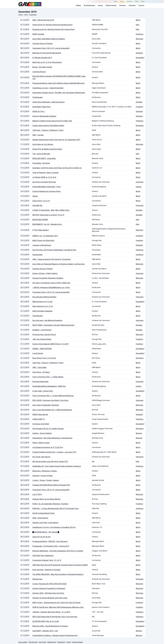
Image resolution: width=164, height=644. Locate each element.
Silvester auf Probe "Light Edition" (46, 523)
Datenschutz (52, 642)
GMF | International (40, 518)
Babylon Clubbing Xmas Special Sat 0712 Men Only (52, 121)
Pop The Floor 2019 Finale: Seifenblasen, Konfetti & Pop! (54, 250)
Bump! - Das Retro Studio (42, 67)
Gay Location (23, 642)
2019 (26, 15)
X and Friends (38, 353)
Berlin (138, 20)
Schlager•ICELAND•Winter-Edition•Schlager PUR (51, 485)
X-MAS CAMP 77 (39, 419)
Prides (115, 1)
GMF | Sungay (38, 135)
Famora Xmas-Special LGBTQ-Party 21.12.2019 (51, 344)
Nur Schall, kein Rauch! (41, 457)
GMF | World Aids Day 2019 (43, 20)
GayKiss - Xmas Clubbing (42, 433)
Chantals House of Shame (43, 43)
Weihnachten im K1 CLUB (42, 302)
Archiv (21, 15)
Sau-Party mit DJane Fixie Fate (44, 182)
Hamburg (140, 34)
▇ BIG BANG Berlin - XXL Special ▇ (46, 532)
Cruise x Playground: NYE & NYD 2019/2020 (49, 584)
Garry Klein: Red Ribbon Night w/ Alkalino (49, 39)
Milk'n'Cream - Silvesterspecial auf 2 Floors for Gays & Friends (56, 603)
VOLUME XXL (37, 205)
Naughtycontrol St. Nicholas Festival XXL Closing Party (54, 29)
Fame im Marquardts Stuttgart (44, 116)
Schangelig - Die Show (41, 163)
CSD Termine (33, 642)
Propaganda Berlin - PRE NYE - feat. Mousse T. (50, 541)
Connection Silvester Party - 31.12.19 (47, 560)
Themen (123, 5)
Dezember (33, 15)
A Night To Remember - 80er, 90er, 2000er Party (51, 210)
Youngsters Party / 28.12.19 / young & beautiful (51, 490)
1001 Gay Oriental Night (42, 339)
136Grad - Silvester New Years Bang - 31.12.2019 (51, 612)
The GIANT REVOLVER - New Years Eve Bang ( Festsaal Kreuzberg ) (58, 574)
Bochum (139, 438)
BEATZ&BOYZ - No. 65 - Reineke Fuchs (47, 224)
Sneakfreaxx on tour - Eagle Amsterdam (48, 88)
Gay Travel (42, 642)
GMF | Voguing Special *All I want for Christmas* (52, 259)
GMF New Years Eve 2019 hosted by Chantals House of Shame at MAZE (60, 565)
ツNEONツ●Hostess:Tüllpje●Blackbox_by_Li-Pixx (51, 287)
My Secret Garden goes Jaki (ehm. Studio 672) (50, 461)
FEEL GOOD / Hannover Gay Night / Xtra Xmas (50, 400)
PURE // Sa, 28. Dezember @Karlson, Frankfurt (50, 504)
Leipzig (139, 187)
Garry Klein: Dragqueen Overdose (46, 405)
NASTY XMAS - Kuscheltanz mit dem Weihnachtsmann (53, 325)
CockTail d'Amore (39, 72)
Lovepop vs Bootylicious (42, 245)
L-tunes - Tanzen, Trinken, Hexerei (46, 480)
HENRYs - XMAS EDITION (42, 349)
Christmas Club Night (41, 424)
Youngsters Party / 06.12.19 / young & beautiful (51, 48)
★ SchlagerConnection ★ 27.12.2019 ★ (48, 447)
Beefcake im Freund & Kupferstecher (47, 53)
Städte (78, 5)
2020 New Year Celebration (43, 555)
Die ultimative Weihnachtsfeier (44, 297)
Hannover (140, 182)
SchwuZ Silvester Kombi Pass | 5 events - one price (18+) (54, 452)
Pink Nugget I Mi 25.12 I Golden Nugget (48, 429)
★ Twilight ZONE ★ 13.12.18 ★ (44, 177)
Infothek (132, 5)
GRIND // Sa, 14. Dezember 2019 (45, 236)
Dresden (139, 102)
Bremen (139, 433)
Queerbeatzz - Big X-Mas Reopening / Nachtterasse (52, 438)
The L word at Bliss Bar (41, 154)
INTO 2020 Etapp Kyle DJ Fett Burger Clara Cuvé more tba (55, 617)
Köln (138, 25)
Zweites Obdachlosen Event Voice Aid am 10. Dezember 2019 (56, 140)
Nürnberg (140, 125)
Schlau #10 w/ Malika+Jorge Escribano (47, 149)
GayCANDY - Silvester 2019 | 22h (45, 631)
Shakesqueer (37, 255)
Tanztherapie (37, 97)
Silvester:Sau (37, 579)
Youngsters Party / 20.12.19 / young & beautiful (51, 292)
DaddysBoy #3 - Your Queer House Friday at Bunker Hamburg (57, 466)
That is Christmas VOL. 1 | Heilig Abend (48, 377)
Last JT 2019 (37, 494)
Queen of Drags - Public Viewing (45, 273)
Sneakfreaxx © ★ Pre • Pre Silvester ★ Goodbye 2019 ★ (54, 527)
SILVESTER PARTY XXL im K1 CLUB (46, 621)
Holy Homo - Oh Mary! (41, 372)
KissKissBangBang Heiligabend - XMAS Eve (49, 386)
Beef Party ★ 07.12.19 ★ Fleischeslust (47, 62)
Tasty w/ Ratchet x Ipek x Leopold (45, 173)
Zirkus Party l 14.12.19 (41, 201)
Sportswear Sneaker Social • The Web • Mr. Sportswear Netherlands (59, 93)
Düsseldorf (140, 58)
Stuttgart (139, 53)
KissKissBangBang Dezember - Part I (47, 187)
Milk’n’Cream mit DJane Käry (43, 240)
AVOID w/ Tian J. (39, 111)
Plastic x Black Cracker (41, 443)
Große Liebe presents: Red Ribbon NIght (48, 125)
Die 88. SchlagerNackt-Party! (44, 513)
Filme (137, 1)
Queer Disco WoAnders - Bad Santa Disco (49, 102)
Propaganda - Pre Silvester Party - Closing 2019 (51, 546)
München (139, 39)
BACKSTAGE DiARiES (40, 220)
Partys (122, 1)
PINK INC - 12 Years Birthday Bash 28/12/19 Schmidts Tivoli (56, 508)
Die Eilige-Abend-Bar (40, 382)
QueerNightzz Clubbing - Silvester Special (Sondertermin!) (55, 635)
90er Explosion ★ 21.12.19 (43, 306)
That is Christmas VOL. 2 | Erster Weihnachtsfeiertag (53, 396)
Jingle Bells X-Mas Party (42, 107)
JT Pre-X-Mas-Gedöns (41, 230)
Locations (129, 1)
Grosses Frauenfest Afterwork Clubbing (48, 278)
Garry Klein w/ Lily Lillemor (43, 144)
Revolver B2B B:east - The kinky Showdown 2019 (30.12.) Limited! (58, 551)
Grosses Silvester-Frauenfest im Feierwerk (49, 588)
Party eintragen (78, 642)
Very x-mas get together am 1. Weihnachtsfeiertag (52, 410)
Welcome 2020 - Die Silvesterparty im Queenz (50, 626)
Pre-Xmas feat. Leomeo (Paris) (44, 334)
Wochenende (111, 5)
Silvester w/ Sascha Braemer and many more (50, 598)
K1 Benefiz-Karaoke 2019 (42, 58)
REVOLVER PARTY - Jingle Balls (44, 158)
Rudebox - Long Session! (42, 330)
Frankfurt (139, 107)
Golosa (35, 196)
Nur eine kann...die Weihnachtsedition (47, 320)
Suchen (141, 5)
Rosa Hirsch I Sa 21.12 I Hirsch (44, 358)
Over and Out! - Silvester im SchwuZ (46, 570)
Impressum (61, 642)
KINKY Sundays (38, 34)
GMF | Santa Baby (39, 367)
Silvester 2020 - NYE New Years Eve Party (48, 593)
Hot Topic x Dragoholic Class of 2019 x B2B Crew (51, 283)
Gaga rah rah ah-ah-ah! (41, 537)
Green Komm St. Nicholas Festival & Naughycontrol (52, 25)
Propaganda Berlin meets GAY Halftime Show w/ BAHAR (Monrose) (58, 83)
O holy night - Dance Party (43, 391)
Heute (100, 5)
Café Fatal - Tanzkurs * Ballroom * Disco (48, 130)
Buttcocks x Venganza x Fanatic (45, 471)
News (143, 1)
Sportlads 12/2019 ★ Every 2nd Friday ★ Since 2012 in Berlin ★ (57, 168)
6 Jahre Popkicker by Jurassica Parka (46, 191)
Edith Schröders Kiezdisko (43, 311)
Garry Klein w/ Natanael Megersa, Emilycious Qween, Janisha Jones (59, 264)
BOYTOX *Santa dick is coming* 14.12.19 (48, 215)
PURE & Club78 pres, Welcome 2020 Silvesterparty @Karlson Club (58, 607)
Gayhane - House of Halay (43, 476)
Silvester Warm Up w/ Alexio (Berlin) (46, 499)
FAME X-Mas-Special (40, 414)
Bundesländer (89, 5)
